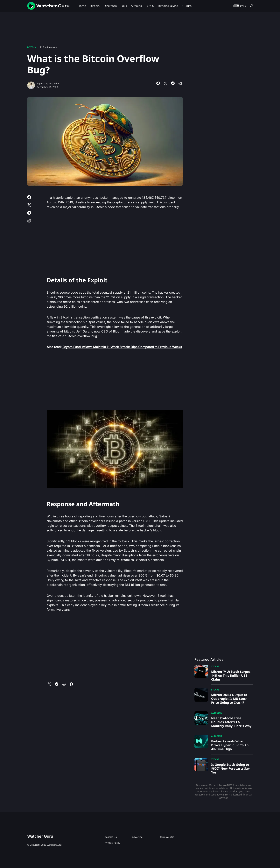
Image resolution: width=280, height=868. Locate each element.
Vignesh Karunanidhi (48, 84)
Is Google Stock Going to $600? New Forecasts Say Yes (230, 768)
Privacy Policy (112, 843)
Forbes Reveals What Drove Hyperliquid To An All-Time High (230, 745)
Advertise (137, 837)
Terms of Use (167, 837)
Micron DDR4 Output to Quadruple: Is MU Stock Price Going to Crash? (229, 699)
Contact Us (111, 837)
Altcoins (217, 713)
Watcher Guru (40, 836)
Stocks (215, 666)
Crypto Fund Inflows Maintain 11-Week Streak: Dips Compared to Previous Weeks (122, 347)
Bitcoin (32, 47)
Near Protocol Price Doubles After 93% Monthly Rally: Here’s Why (231, 722)
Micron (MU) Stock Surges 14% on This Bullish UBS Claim (231, 675)
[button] (239, 6)
